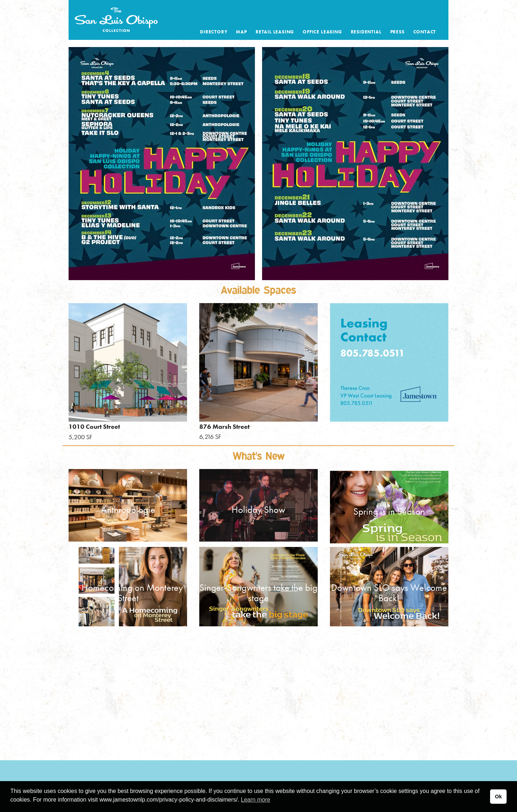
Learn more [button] (256, 800)
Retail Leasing (275, 32)
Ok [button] (498, 797)
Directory (214, 32)
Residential (366, 32)
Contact (425, 32)
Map (241, 32)
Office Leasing (322, 32)
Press (397, 32)
